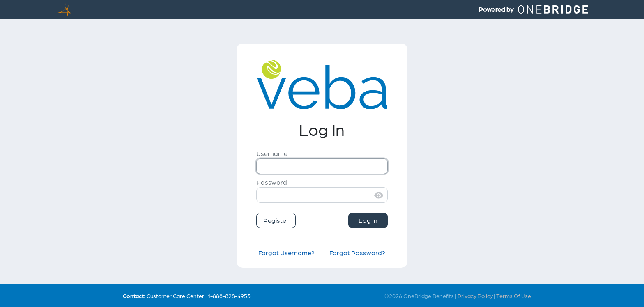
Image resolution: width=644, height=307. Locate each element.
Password (272, 182)
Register (276, 220)
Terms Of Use (514, 296)
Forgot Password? (357, 253)
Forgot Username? (286, 253)
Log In (368, 220)
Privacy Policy (475, 296)
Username (272, 153)
